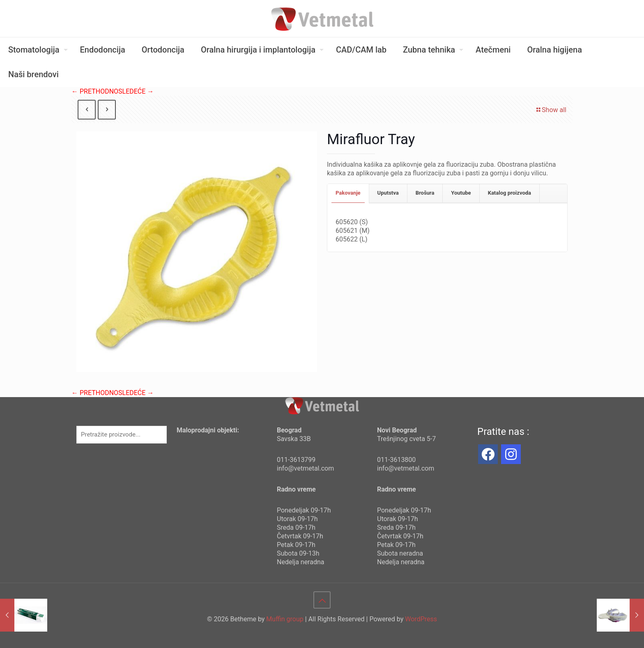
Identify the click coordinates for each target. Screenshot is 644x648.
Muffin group (285, 619)
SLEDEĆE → (136, 91)
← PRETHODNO (95, 91)
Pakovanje (348, 193)
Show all (551, 110)
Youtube (461, 193)
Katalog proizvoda (509, 193)
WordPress (421, 619)
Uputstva (388, 193)
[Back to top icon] (322, 600)
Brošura (425, 193)
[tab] (348, 193)
